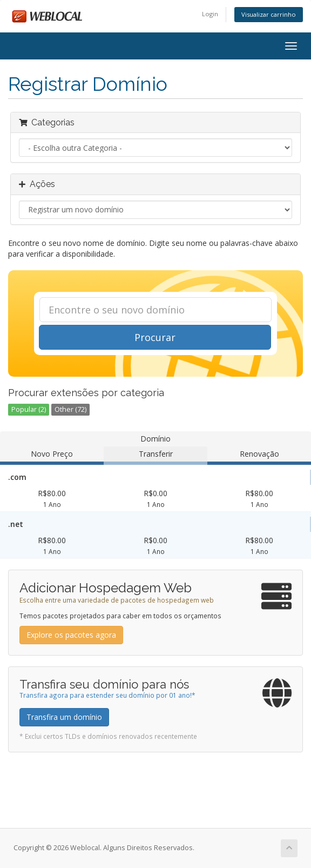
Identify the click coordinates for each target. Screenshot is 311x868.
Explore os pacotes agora (71, 635)
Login (210, 14)
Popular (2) (29, 409)
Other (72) (70, 409)
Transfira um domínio (64, 717)
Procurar (155, 337)
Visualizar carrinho (269, 14)
